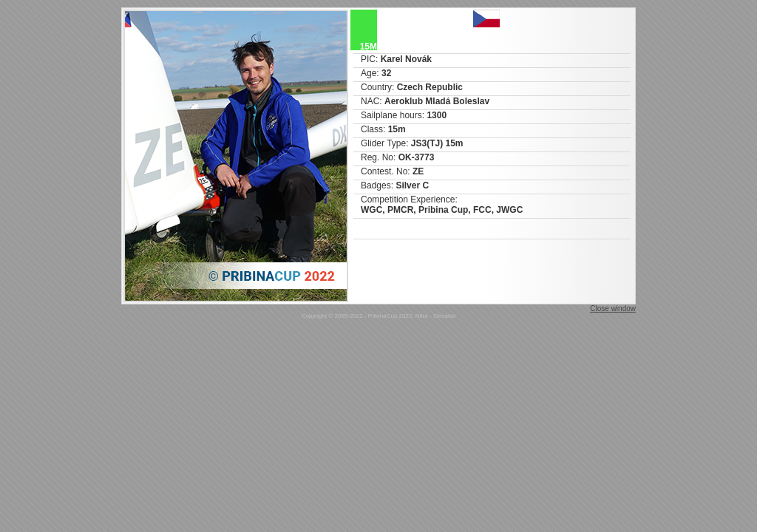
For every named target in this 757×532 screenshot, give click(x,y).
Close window (613, 308)
